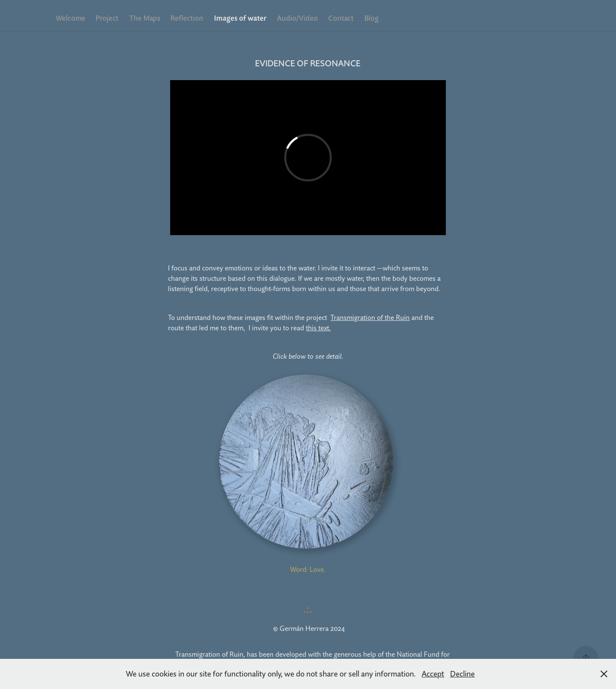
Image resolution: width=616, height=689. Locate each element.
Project (107, 18)
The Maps (145, 18)
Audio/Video (297, 18)
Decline (462, 674)
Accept (433, 674)
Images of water (240, 18)
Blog (372, 18)
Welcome (70, 18)
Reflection (187, 18)
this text (317, 328)
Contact (341, 18)
